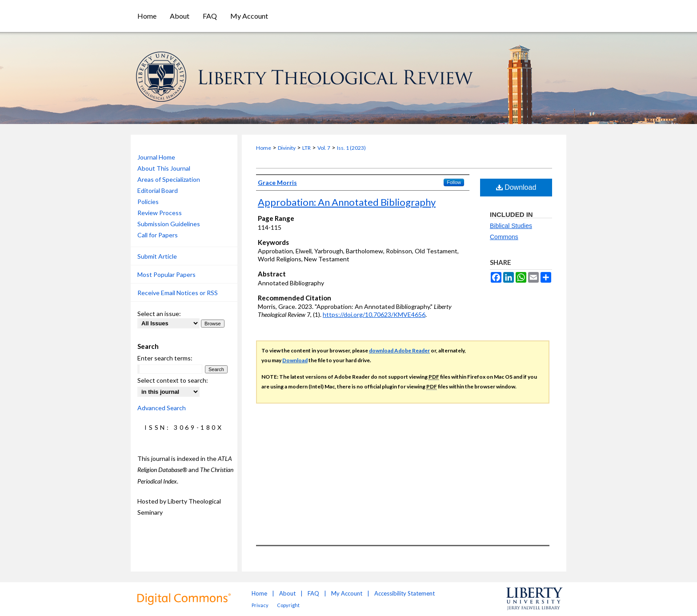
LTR (306, 148)
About (287, 593)
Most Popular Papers (166, 274)
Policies (148, 202)
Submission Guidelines (169, 224)
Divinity (287, 148)
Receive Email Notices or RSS (178, 293)
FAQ (313, 593)
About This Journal (164, 168)
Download (516, 187)
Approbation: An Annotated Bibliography (347, 202)
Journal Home (156, 157)
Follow (454, 182)
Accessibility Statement (405, 593)
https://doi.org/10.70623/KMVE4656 (374, 314)
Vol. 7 (324, 148)
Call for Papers (158, 235)
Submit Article (157, 256)
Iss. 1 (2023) (351, 148)
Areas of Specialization (169, 179)
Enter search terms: (165, 358)
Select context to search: (173, 380)
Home (264, 148)
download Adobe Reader (399, 350)
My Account (347, 593)
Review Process (160, 213)
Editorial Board (158, 190)
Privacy (260, 605)
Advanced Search (162, 408)
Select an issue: (159, 314)
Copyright (288, 605)
